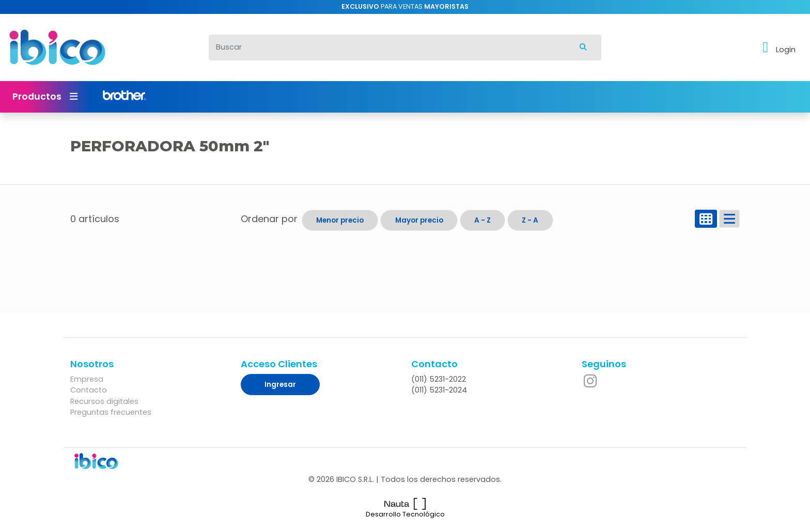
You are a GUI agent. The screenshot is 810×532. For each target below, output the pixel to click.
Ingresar (280, 385)
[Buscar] (387, 48)
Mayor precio (419, 220)
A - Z (482, 220)
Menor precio (340, 220)
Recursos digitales (104, 401)
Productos (45, 97)
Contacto (89, 390)
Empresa (87, 379)
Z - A (530, 220)
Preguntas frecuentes (111, 412)
